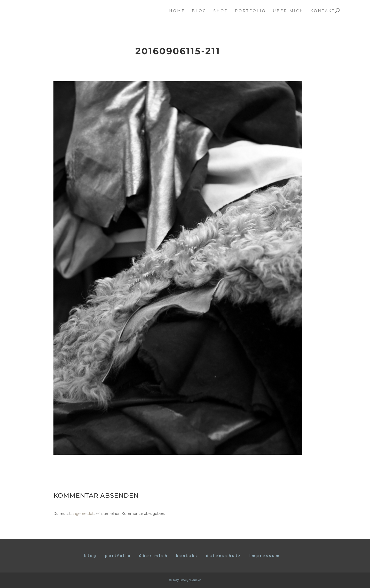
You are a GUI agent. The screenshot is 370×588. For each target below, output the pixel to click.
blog (199, 11)
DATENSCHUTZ (224, 556)
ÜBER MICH (154, 556)
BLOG (91, 556)
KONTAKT (187, 556)
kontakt (323, 11)
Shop (221, 11)
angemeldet (82, 514)
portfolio (251, 11)
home (177, 11)
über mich (288, 11)
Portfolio (118, 556)
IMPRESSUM (265, 556)
